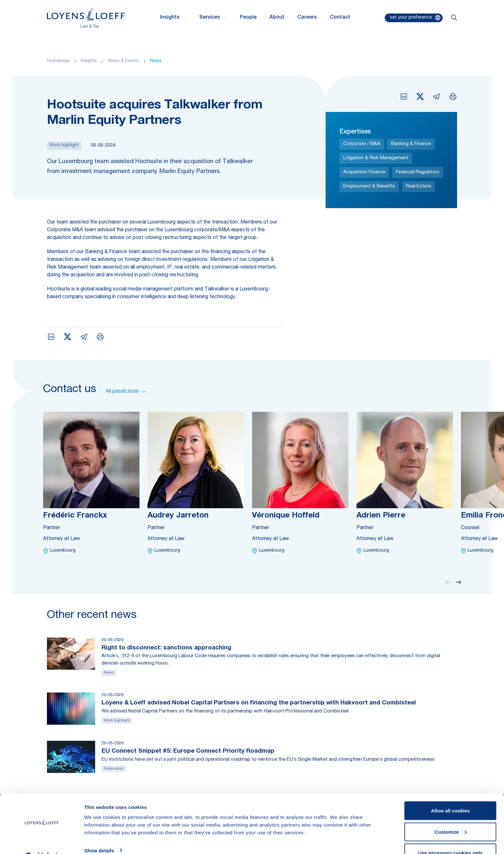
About (277, 18)
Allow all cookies (450, 795)
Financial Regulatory (418, 172)
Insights (89, 61)
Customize (451, 816)
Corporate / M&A (362, 144)
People (248, 18)
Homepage (58, 61)
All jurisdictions (126, 392)
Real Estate (419, 186)
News (156, 61)
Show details (99, 834)
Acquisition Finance (364, 172)
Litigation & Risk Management (376, 158)
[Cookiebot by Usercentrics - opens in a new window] (42, 841)
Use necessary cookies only (450, 837)
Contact (340, 18)
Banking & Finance (411, 144)
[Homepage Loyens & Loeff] (86, 18)
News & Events (124, 61)
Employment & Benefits (369, 186)
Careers (307, 18)
